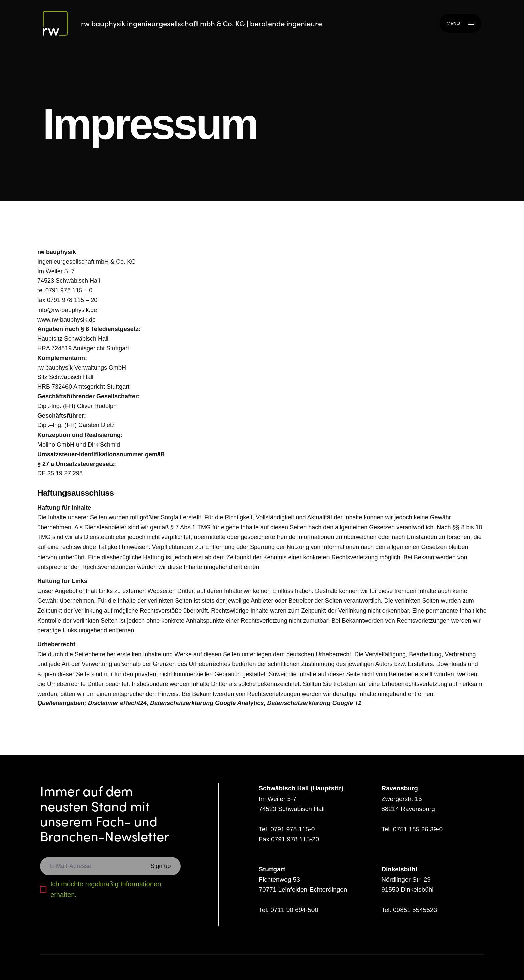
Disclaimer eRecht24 (117, 703)
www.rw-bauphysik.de (67, 320)
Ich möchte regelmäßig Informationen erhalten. (106, 889)
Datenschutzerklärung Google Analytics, (208, 703)
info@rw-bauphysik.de (67, 310)
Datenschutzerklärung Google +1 (314, 703)
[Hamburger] (461, 23)
